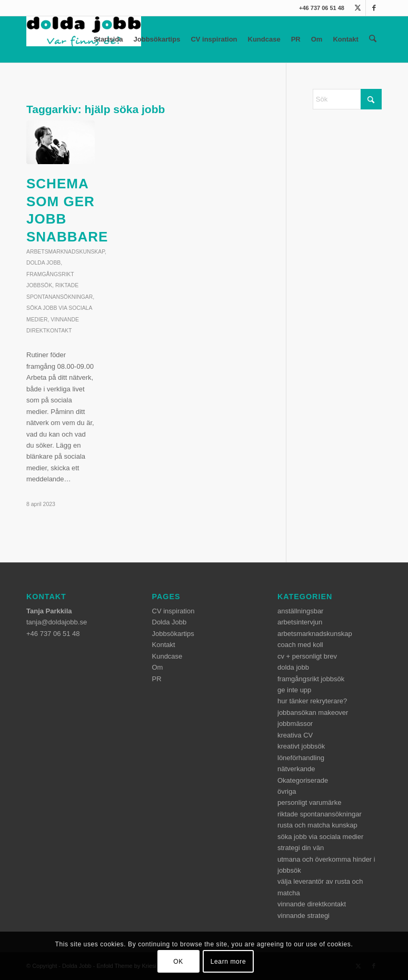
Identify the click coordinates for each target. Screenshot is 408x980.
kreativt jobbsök (301, 746)
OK (178, 962)
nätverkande (296, 769)
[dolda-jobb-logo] (84, 39)
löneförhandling (301, 758)
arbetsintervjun (300, 622)
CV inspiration (214, 39)
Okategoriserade (303, 780)
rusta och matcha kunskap (317, 825)
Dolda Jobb (170, 622)
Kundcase (264, 39)
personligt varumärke (309, 802)
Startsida (109, 39)
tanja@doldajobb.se (57, 622)
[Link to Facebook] (374, 8)
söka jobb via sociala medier (320, 837)
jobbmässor (295, 724)
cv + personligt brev (307, 656)
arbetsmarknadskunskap (66, 252)
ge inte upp (294, 690)
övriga (287, 791)
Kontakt (346, 39)
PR (296, 39)
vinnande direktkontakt (312, 904)
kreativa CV (295, 735)
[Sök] (373, 39)
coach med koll (300, 645)
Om (317, 39)
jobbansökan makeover (313, 713)
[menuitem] (373, 39)
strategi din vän (301, 848)
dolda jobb (43, 263)
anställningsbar (300, 611)
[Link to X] (358, 8)
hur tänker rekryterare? (312, 701)
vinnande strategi (303, 916)
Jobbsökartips (157, 39)
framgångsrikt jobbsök (311, 679)
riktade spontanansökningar (320, 814)
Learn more (228, 962)
